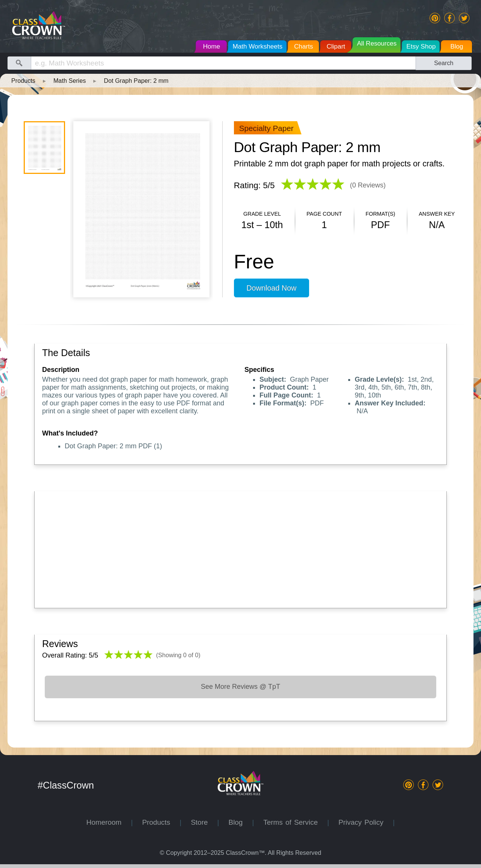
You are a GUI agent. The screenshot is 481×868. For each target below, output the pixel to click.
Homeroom (109, 822)
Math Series (70, 81)
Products (23, 81)
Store (204, 822)
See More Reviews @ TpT (240, 687)
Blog (240, 822)
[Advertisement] (240, 548)
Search (444, 63)
